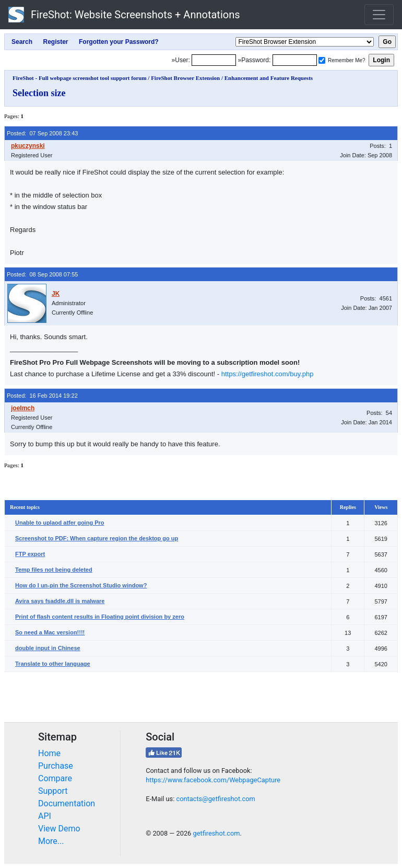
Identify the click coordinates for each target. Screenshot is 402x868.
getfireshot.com (216, 833)
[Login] (214, 60)
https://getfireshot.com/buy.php (268, 374)
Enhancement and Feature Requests (269, 78)
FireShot (124, 15)
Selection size (39, 93)
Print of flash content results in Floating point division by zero (100, 617)
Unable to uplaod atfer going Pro (60, 523)
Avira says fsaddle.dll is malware (60, 601)
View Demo (59, 829)
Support (53, 791)
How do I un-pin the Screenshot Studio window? (81, 585)
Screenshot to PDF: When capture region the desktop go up (97, 538)
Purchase (56, 766)
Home (49, 753)
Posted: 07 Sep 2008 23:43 (42, 133)
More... (51, 841)
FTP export (30, 554)
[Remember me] (322, 60)
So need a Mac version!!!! (50, 632)
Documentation (67, 803)
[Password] (295, 60)
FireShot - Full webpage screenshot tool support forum (80, 78)
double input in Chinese (48, 648)
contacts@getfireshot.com (215, 799)
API (45, 816)
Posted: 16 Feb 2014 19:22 (42, 396)
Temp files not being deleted (54, 570)
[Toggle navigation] (379, 15)
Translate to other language (53, 664)
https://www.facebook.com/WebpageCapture (213, 780)
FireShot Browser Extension (185, 78)
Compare (55, 778)
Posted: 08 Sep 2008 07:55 (42, 274)
